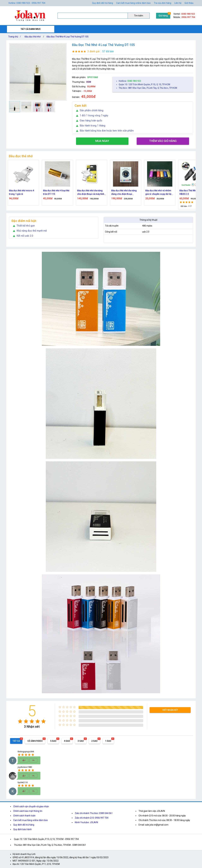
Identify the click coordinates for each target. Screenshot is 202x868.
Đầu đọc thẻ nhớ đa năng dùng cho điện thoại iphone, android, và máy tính (124, 192)
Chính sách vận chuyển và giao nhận (31, 806)
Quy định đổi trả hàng (102, 3)
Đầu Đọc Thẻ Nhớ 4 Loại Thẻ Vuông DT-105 (68, 37)
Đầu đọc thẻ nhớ (33, 37)
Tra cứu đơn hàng (163, 3)
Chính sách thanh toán (24, 816)
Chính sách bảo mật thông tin (28, 811)
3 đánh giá (94, 51)
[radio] (20, 721)
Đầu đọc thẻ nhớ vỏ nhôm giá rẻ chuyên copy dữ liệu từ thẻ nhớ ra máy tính (159, 192)
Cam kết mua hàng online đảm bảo (133, 3)
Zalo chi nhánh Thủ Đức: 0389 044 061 (94, 813)
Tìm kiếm (139, 16)
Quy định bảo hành (22, 829)
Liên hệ (178, 3)
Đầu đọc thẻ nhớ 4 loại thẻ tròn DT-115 (56, 192)
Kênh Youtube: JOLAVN (86, 822)
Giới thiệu (189, 3)
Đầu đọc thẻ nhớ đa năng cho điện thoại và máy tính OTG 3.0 (91, 192)
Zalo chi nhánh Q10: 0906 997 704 (92, 818)
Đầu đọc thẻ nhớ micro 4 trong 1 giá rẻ (22, 192)
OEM (89, 82)
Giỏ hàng (163, 16)
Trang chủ (15, 37)
